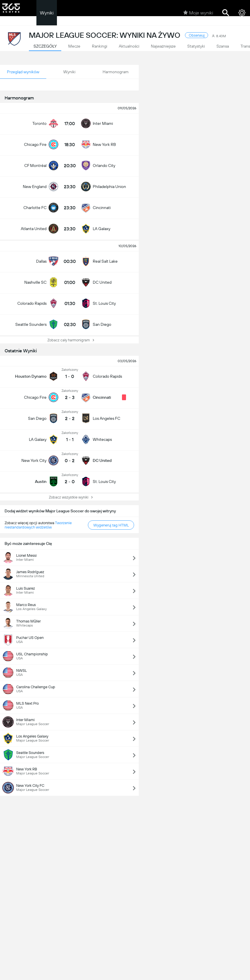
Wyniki (47, 13)
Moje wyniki (198, 13)
